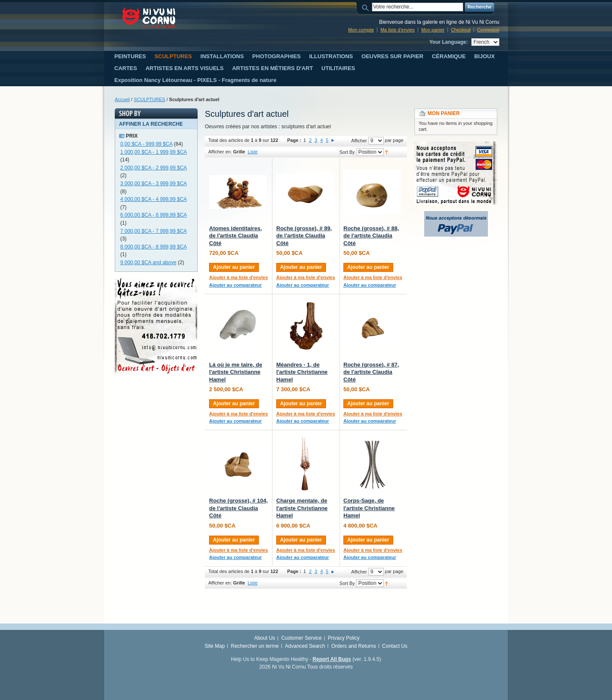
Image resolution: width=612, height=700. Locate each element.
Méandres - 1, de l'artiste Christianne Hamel (302, 372)
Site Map (215, 646)
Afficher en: (220, 152)
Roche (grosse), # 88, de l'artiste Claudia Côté (371, 236)
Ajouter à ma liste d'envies (238, 277)
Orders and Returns (353, 646)
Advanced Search (305, 646)
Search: (367, 7)
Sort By (347, 152)
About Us (265, 638)
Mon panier (433, 30)
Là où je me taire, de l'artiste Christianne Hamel (236, 372)
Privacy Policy (344, 638)
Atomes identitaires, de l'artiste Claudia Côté (235, 236)
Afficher (359, 141)
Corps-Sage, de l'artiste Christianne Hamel (369, 508)
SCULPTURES (150, 99)
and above (148, 262)
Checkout (461, 30)
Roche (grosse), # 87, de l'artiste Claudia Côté (371, 372)
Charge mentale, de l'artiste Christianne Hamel (302, 508)
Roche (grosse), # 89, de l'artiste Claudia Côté (304, 236)
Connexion (488, 30)
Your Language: (448, 42)
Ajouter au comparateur (235, 285)
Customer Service (302, 638)
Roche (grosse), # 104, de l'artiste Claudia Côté (238, 508)
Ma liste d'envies (398, 30)
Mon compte (361, 30)
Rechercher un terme (255, 646)
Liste (253, 152)
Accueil (122, 99)
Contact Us (395, 646)
